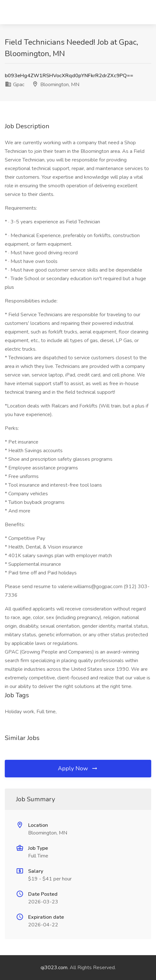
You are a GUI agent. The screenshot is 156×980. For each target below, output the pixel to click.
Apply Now (78, 768)
